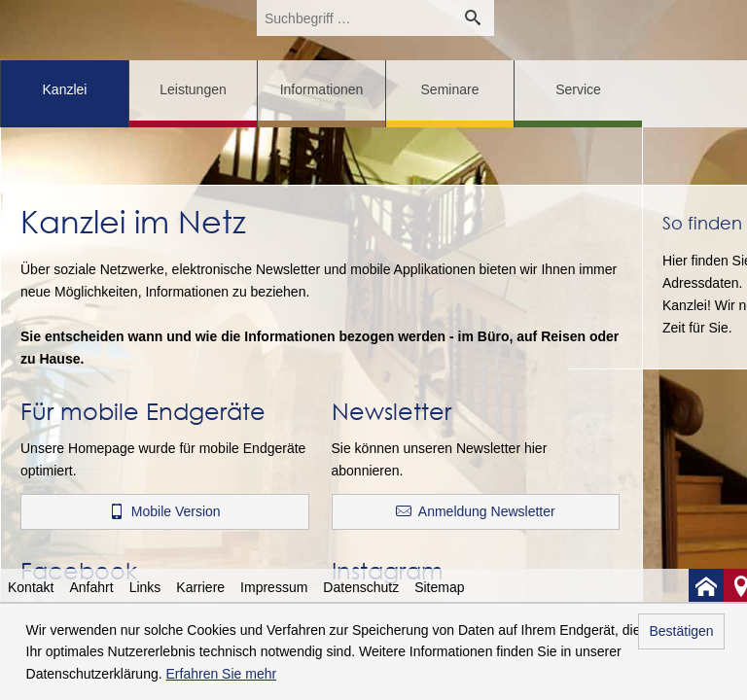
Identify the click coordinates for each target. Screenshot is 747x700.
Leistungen (193, 89)
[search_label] (354, 18)
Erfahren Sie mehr (222, 674)
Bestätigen (681, 631)
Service (578, 89)
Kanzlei (65, 89)
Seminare (450, 89)
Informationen (322, 89)
